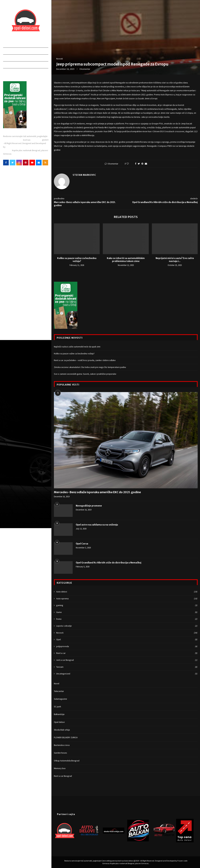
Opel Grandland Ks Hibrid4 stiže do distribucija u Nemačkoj (109, 563)
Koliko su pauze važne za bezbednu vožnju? (77, 260)
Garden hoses (60, 753)
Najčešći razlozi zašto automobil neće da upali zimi (77, 347)
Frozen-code (12, 147)
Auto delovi (36, 140)
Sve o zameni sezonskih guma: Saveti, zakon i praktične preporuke (85, 374)
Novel (57, 683)
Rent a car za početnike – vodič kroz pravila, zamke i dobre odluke (85, 360)
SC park (57, 707)
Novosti (8, 65)
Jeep (183, 124)
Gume (127, 612)
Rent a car (127, 653)
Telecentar (59, 691)
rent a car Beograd (127, 660)
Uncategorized (127, 674)
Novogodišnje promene (89, 506)
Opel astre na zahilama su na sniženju (97, 525)
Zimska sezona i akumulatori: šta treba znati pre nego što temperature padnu (90, 367)
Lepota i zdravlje (127, 626)
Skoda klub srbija (62, 730)
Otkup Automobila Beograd (67, 761)
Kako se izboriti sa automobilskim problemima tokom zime (126, 260)
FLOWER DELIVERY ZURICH (66, 737)
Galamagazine (60, 699)
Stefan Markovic (84, 175)
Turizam (127, 667)
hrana (127, 619)
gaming (127, 605)
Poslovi (8, 58)
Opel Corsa (82, 544)
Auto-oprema (127, 599)
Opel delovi (59, 722)
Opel (127, 640)
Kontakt (8, 72)
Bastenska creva (62, 745)
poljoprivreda (127, 646)
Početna (8, 44)
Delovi (7, 51)
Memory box (60, 768)
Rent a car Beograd (63, 776)
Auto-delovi (127, 592)
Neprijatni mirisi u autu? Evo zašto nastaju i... (175, 260)
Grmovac (8, 150)
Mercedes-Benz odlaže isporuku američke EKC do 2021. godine (97, 492)
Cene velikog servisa (13, 140)
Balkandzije (59, 714)
